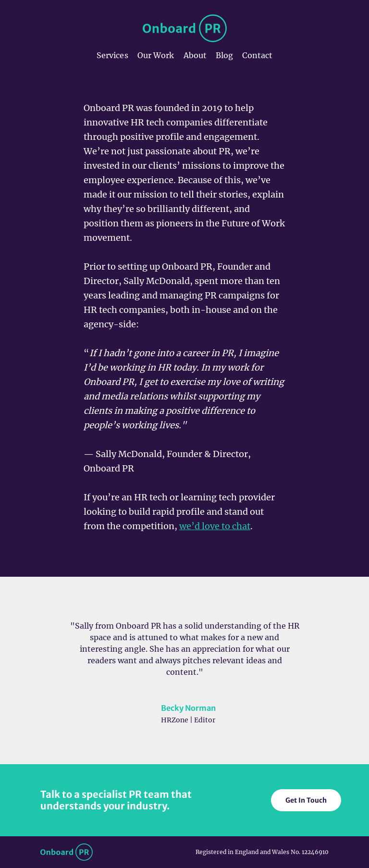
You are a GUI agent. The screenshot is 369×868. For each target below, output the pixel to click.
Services (112, 55)
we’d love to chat (215, 526)
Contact (257, 55)
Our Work (156, 55)
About (195, 55)
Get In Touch (306, 800)
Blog (224, 55)
